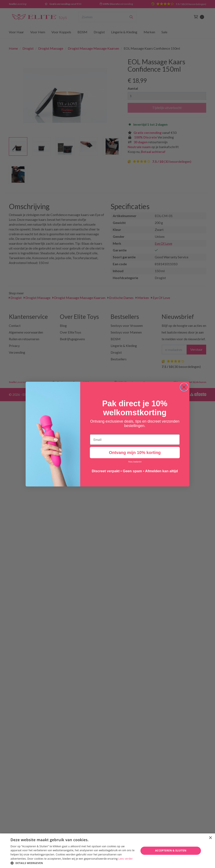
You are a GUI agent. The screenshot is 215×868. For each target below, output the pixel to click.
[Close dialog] (184, 387)
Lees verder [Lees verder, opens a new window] (126, 859)
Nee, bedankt (135, 462)
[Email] (135, 440)
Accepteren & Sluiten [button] (171, 851)
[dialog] (107, 851)
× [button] (210, 838)
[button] (73, 863)
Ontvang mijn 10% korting (135, 453)
